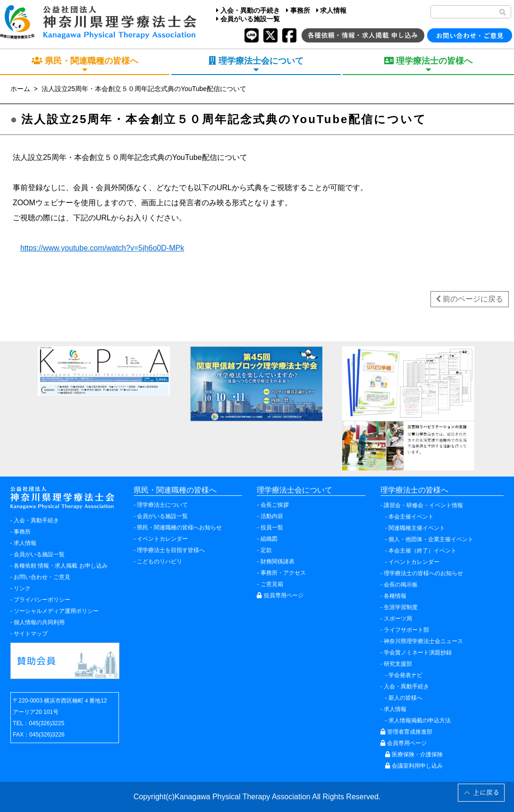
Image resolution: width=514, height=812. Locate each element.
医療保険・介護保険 (414, 754)
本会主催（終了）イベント (422, 551)
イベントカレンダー (162, 539)
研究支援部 (398, 664)
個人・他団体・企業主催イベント (431, 539)
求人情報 (332, 10)
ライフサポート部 (406, 630)
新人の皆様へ (405, 698)
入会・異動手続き (36, 520)
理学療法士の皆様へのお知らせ (423, 573)
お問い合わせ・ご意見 (42, 577)
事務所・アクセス (283, 573)
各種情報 (395, 596)
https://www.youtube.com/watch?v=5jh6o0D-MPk (102, 248)
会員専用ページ (404, 743)
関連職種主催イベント (417, 528)
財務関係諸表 (278, 561)
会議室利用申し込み (414, 766)
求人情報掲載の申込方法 (420, 720)
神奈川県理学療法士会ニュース (423, 641)
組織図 (269, 539)
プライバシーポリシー (42, 600)
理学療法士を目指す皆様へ (171, 550)
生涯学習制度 (401, 607)
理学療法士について (162, 505)
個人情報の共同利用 (39, 622)
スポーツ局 (398, 619)
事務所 (298, 10)
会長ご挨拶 (275, 505)
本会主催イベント (411, 517)
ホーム (20, 89)
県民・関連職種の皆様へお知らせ (179, 527)
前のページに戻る (470, 299)
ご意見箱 (272, 584)
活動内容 (272, 516)
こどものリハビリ (160, 561)
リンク (22, 588)
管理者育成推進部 (406, 732)
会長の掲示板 (401, 585)
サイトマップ (31, 634)
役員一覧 (272, 527)
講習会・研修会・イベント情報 (423, 505)
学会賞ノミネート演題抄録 (418, 653)
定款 (266, 550)
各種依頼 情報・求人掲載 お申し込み (61, 566)
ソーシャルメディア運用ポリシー (56, 611)
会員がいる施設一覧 (248, 19)
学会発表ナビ (405, 675)
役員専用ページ (280, 595)
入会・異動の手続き (248, 10)
